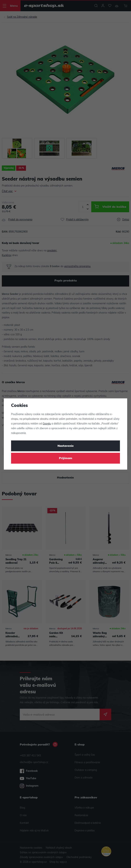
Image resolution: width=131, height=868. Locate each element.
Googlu (47, 424)
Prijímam (66, 458)
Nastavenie (66, 446)
